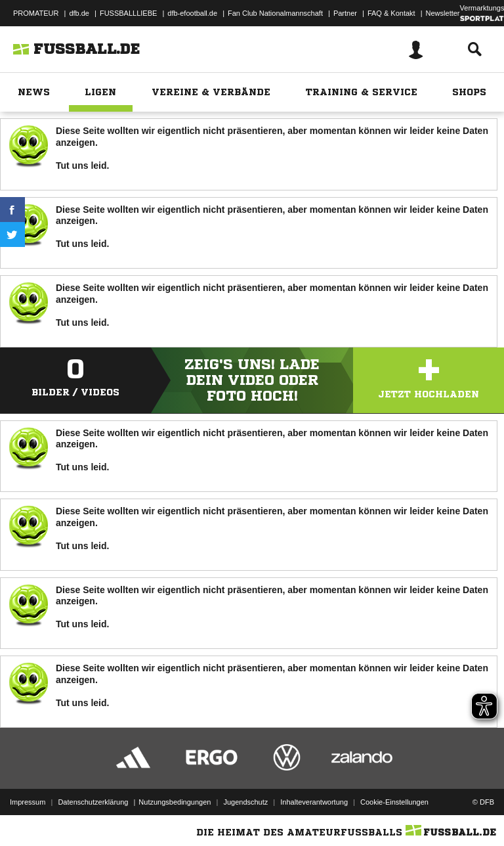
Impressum (28, 802)
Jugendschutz (245, 802)
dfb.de (79, 13)
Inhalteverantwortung (314, 802)
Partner (345, 13)
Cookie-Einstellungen (394, 802)
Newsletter (443, 13)
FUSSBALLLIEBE (128, 13)
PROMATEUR (36, 13)
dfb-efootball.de (192, 13)
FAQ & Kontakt (391, 13)
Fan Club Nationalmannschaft (275, 13)
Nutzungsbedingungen (175, 802)
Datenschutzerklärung (93, 802)
